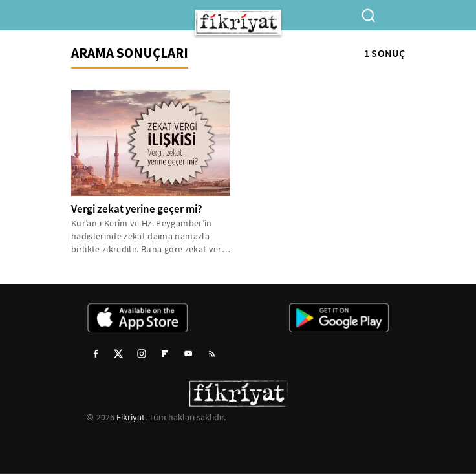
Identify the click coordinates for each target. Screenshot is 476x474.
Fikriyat (131, 417)
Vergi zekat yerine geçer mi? (137, 209)
